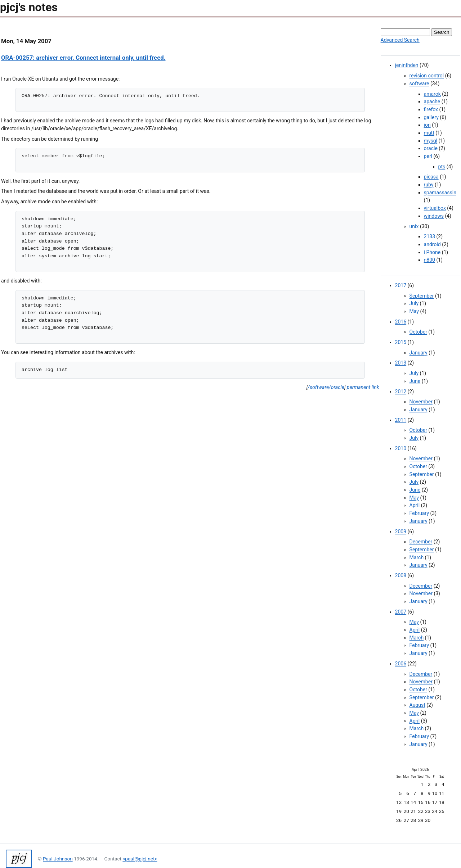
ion (427, 125)
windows (434, 216)
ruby (429, 185)
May (414, 311)
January (419, 353)
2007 (401, 612)
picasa (431, 177)
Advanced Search (400, 40)
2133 (429, 236)
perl (428, 156)
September (422, 296)
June (415, 381)
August (417, 705)
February (419, 513)
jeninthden (407, 65)
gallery (431, 117)
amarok (432, 94)
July (414, 303)
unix (414, 226)
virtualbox (435, 208)
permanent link (363, 387)
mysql (431, 141)
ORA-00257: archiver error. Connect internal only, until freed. (83, 58)
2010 (401, 448)
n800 (429, 260)
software (419, 83)
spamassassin (440, 193)
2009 (401, 532)
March (417, 557)
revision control (427, 76)
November (421, 402)
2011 (401, 420)
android (432, 244)
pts (442, 167)
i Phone (432, 252)
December (421, 542)
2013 (401, 363)
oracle (431, 148)
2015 (401, 342)
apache (432, 101)
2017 (401, 285)
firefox (431, 109)
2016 (401, 322)
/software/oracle (326, 387)
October (418, 332)
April (415, 505)
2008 (401, 575)
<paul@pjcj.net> (140, 859)
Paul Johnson (58, 859)
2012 (401, 392)
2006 (401, 664)
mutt (429, 133)
